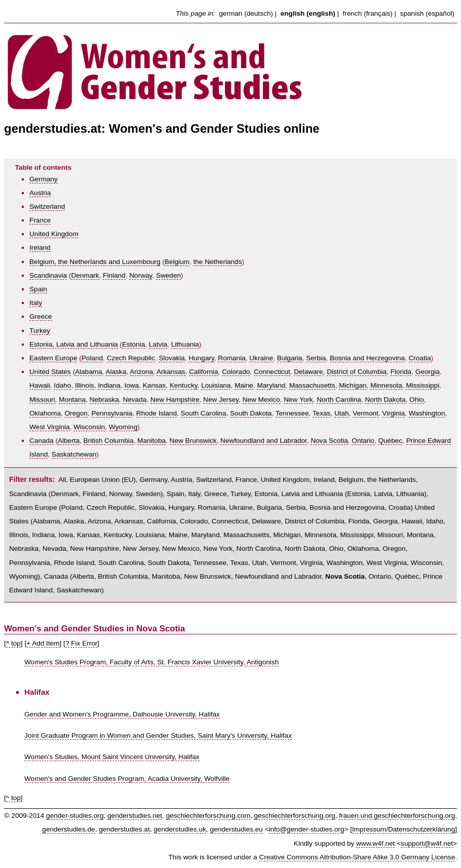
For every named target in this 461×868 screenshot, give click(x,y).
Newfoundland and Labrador (264, 441)
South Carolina (204, 413)
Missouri (42, 400)
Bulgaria (290, 358)
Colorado (236, 372)
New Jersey (221, 400)
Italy (36, 303)
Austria (40, 193)
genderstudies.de (68, 829)
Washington (427, 413)
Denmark (85, 275)
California (203, 372)
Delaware (308, 372)
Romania (232, 358)
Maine (244, 385)
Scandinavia (48, 275)
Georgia (428, 372)
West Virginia (50, 427)
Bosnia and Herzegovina (367, 358)
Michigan (353, 385)
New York (298, 400)
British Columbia (109, 441)
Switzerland (47, 206)
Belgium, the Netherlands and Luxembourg (95, 262)
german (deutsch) (246, 13)
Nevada (135, 400)
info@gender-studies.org (306, 829)
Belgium (177, 262)
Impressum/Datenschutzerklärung (404, 829)
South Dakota (251, 413)
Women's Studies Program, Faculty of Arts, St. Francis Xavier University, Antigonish (151, 662)
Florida (401, 372)
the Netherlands (217, 262)
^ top (13, 643)
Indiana (109, 385)
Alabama (89, 372)
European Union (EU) (103, 480)
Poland (92, 358)
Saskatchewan (74, 454)
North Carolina (339, 400)
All (62, 480)
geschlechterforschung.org (294, 816)
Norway (141, 275)
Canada (42, 441)
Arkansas (171, 372)
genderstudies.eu (236, 829)
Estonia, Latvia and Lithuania (74, 344)
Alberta (69, 441)
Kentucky (184, 385)
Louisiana (216, 385)
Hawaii (40, 385)
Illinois (85, 385)
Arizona (141, 372)
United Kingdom (54, 234)
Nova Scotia (329, 441)
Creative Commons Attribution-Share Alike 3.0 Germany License (357, 857)
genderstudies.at (124, 829)
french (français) (368, 13)
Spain (38, 289)
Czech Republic (131, 358)
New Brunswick (193, 441)
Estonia (133, 344)
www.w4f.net (375, 843)
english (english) (308, 13)
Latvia (158, 344)
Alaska (116, 372)
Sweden (168, 275)
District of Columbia (357, 372)
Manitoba (151, 441)
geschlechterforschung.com (208, 816)
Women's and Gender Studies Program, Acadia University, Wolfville (127, 779)
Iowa (131, 385)
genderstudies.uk (180, 829)
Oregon (76, 413)
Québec (390, 441)
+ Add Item (43, 643)
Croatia (420, 358)
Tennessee (292, 413)
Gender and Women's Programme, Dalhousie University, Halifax (122, 714)
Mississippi (422, 385)
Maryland (271, 385)
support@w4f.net (427, 843)
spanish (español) (427, 13)
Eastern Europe (53, 358)
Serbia (316, 358)
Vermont (366, 413)
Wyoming (123, 427)
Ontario (363, 441)
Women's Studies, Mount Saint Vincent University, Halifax (112, 757)
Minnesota (386, 385)
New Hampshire (175, 400)
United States (50, 372)
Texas (322, 413)
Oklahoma (45, 413)
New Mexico (261, 400)
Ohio (417, 400)
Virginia (393, 413)
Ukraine (261, 358)
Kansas (154, 385)
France (40, 220)
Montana (72, 400)
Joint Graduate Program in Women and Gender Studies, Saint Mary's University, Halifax (158, 735)
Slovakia (171, 358)
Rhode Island (157, 413)
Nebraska (104, 400)
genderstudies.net (135, 816)
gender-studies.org (75, 816)
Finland (114, 275)
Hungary (201, 358)
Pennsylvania (112, 413)
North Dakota (385, 400)
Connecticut (272, 372)
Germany (44, 179)
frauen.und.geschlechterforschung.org (397, 816)
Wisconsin (89, 427)
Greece (41, 316)
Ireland (40, 248)
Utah (342, 413)
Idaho (62, 385)
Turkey (40, 331)
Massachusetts (312, 385)
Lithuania (185, 344)
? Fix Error (81, 643)
